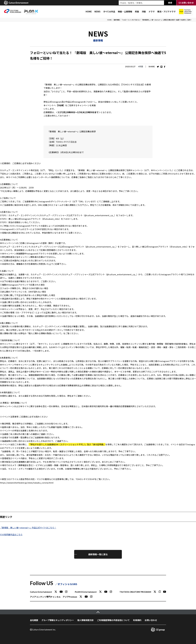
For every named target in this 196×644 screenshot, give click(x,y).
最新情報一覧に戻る (98, 554)
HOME (89, 12)
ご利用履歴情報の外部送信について (113, 620)
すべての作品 (109, 12)
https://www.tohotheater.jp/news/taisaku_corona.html (27, 483)
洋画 (144, 12)
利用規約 (137, 620)
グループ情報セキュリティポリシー (58, 620)
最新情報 (117, 20)
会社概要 (34, 620)
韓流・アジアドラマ (166, 12)
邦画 (137, 12)
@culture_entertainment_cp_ (99, 215)
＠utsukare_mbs (51, 219)
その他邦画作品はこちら (11, 534)
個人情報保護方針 (85, 620)
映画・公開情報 (125, 12)
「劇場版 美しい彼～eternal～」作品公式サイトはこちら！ (28, 528)
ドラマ (152, 12)
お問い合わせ (151, 620)
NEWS (97, 12)
